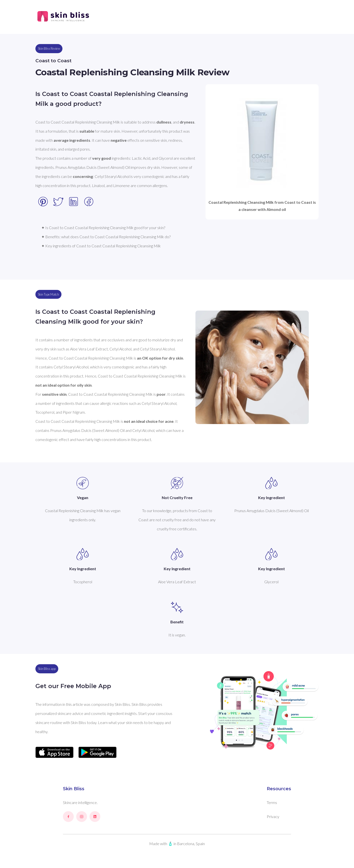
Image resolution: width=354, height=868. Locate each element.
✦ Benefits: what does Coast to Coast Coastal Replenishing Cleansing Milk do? (106, 237)
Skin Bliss (74, 789)
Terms (272, 802)
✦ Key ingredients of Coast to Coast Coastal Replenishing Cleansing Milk (101, 246)
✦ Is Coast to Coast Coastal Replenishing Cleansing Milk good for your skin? (103, 228)
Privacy (273, 816)
